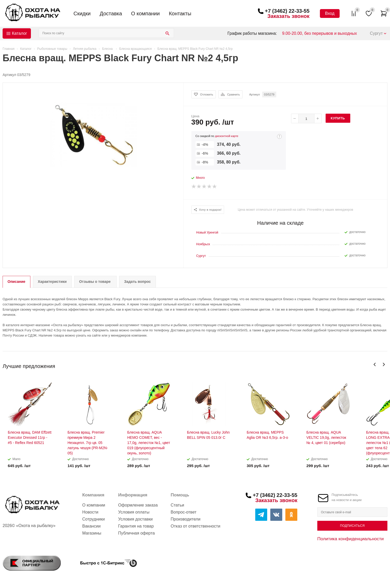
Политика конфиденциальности (351, 539)
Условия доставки (135, 519)
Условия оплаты (134, 512)
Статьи (177, 505)
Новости (90, 512)
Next (384, 364)
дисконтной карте (227, 136)
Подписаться (352, 526)
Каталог (19, 33)
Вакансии (92, 526)
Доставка (111, 13)
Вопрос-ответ (183, 512)
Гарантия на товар (136, 526)
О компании (145, 13)
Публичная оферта (136, 533)
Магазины (92, 533)
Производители (186, 519)
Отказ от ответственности (195, 526)
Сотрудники (94, 519)
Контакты (180, 13)
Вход (330, 13)
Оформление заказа (138, 505)
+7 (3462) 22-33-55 (287, 11)
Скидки (82, 13)
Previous (375, 364)
